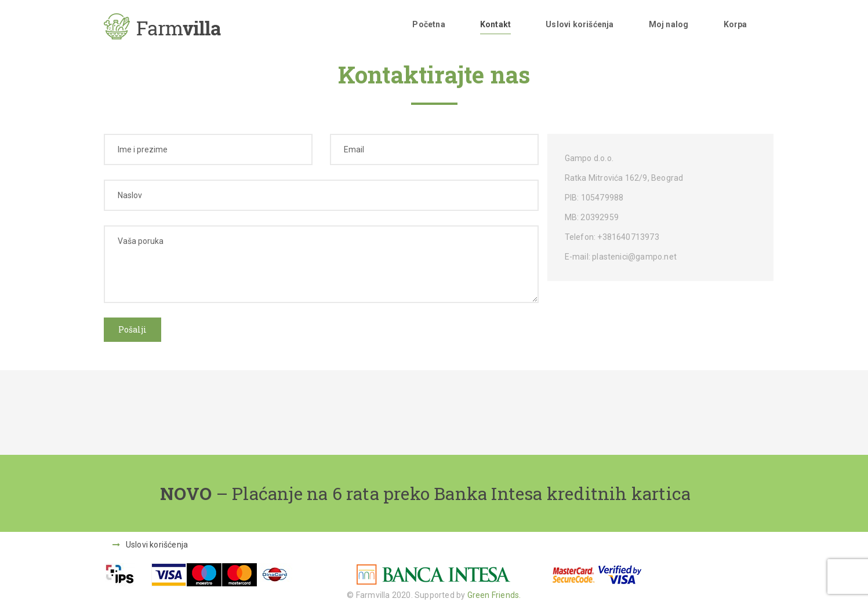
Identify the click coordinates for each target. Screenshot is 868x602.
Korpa (736, 24)
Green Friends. (494, 595)
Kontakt (495, 24)
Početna (428, 24)
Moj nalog (669, 24)
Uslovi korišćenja (580, 24)
